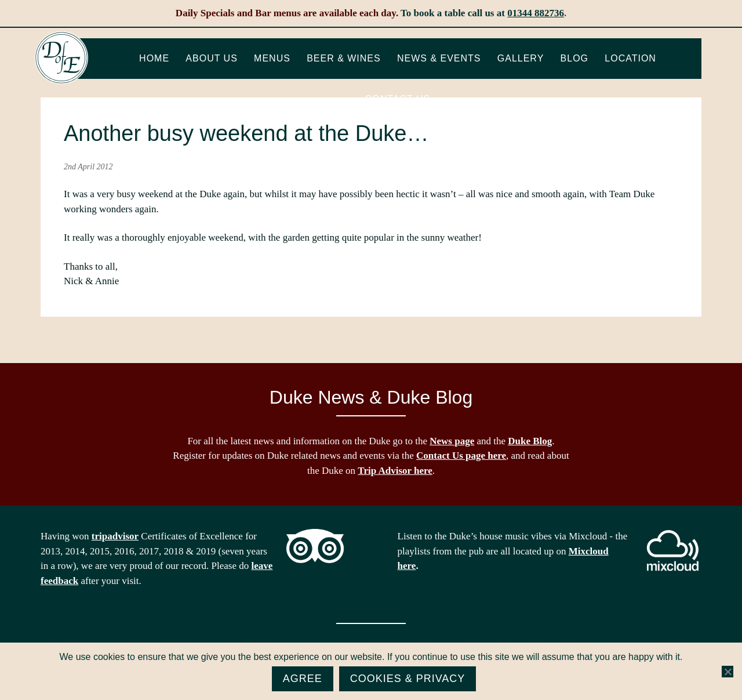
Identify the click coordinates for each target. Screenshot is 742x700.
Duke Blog (530, 441)
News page (452, 441)
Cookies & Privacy (408, 679)
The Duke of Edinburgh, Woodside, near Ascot (61, 58)
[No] (728, 672)
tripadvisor (115, 536)
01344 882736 (536, 13)
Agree (303, 679)
